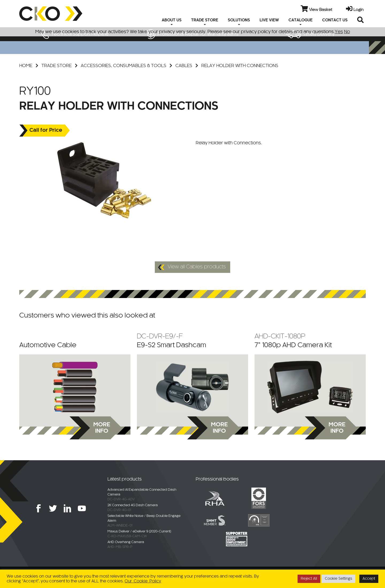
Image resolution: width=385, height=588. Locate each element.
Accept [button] (369, 579)
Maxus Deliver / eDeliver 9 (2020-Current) (139, 532)
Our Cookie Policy (143, 581)
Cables (184, 66)
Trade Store (57, 66)
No (347, 32)
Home (26, 66)
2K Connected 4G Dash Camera (133, 505)
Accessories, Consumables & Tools (124, 66)
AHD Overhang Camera (126, 542)
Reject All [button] (309, 579)
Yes (339, 32)
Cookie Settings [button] (338, 579)
